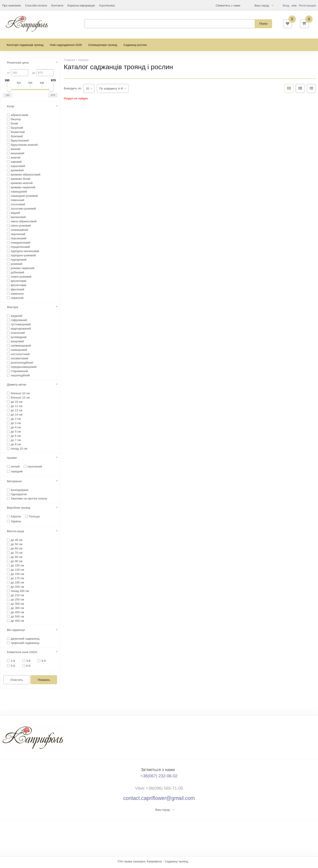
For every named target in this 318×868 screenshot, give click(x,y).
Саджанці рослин (135, 47)
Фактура (13, 309)
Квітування (14, 483)
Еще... (6, 5)
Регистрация (307, 5)
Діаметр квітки (17, 387)
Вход (286, 5)
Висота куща (15, 533)
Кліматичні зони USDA (22, 654)
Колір (11, 108)
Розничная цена (18, 65)
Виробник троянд (19, 510)
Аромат (12, 460)
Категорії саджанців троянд (25, 47)
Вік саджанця (16, 632)
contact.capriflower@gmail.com (159, 800)
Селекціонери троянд (103, 47)
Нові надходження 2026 (66, 47)
